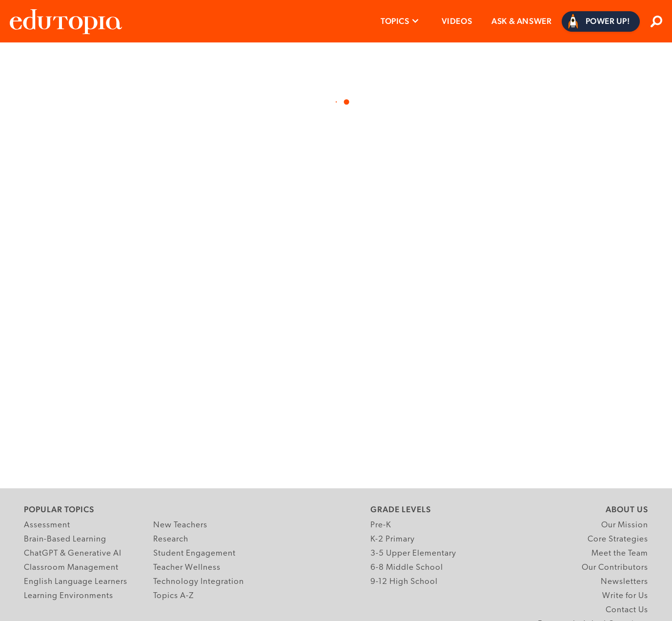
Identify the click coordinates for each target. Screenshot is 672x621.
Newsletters (624, 582)
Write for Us (625, 596)
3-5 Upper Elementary (413, 553)
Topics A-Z (173, 596)
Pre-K (381, 525)
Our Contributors (615, 568)
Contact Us (627, 610)
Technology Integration (199, 582)
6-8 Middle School (407, 568)
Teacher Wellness (187, 568)
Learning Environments (69, 596)
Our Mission (625, 525)
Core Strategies (618, 539)
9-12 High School (404, 582)
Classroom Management (71, 568)
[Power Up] (601, 21)
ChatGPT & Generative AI (73, 553)
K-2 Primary (393, 539)
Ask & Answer (521, 21)
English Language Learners (76, 582)
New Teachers (180, 525)
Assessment (47, 525)
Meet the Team (620, 553)
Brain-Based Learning (65, 539)
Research (171, 539)
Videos (457, 21)
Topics (395, 21)
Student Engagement (194, 553)
